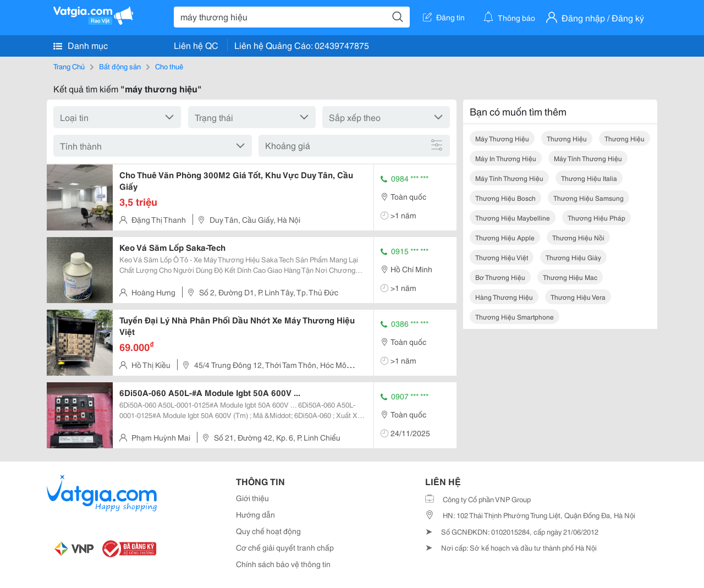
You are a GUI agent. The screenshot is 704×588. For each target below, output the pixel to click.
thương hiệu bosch (505, 198)
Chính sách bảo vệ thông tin (283, 564)
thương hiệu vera (578, 297)
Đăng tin (444, 17)
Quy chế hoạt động (268, 531)
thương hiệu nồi (578, 237)
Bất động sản (120, 66)
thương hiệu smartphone (515, 317)
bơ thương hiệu (500, 277)
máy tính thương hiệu (588, 158)
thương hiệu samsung (588, 198)
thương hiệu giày (573, 257)
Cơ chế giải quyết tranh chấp (285, 547)
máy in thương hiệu (506, 158)
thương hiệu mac (570, 277)
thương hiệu (567, 138)
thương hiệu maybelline (513, 218)
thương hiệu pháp (596, 218)
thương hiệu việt (502, 257)
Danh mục (81, 45)
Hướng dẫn (255, 514)
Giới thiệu (252, 498)
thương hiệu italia (589, 178)
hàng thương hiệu (504, 297)
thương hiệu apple (505, 237)
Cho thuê (169, 66)
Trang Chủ (69, 66)
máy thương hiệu (502, 138)
